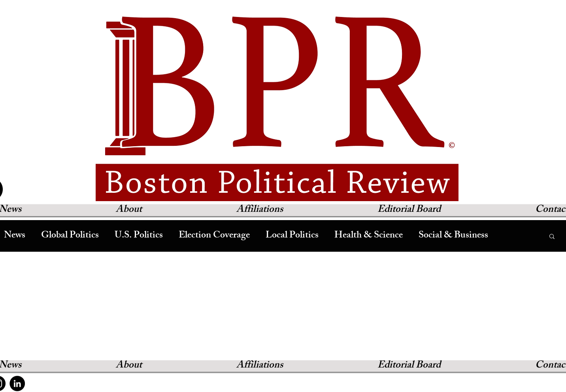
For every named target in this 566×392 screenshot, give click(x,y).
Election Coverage (214, 236)
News (15, 236)
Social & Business (453, 236)
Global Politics (70, 236)
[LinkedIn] (17, 384)
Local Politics (292, 236)
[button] (552, 237)
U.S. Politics (139, 236)
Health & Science (369, 236)
